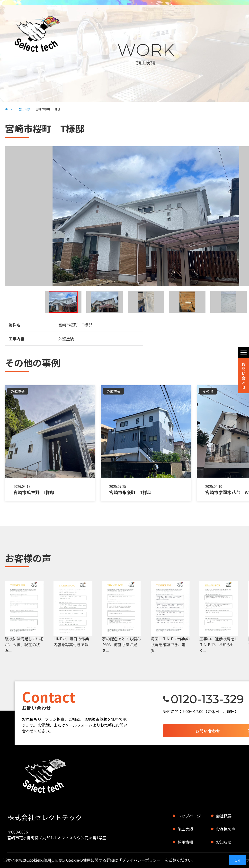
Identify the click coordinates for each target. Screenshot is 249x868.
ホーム (9, 109)
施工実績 (25, 109)
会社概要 (224, 816)
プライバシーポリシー (141, 860)
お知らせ (224, 842)
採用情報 (185, 842)
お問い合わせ (244, 376)
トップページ (189, 816)
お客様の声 (226, 829)
